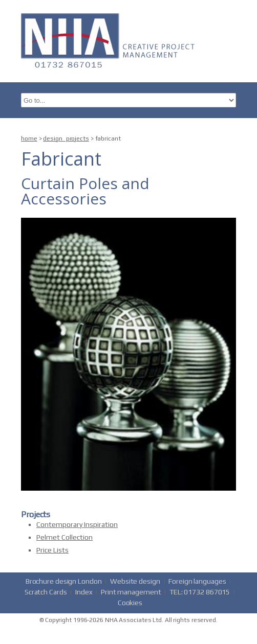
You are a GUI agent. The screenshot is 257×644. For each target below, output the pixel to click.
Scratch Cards (46, 592)
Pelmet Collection (65, 537)
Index (84, 592)
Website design (135, 581)
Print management (131, 592)
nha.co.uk (111, 39)
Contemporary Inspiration (77, 524)
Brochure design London (64, 581)
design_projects (66, 139)
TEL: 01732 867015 (200, 592)
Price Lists (52, 550)
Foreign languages (197, 581)
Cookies (130, 603)
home (29, 139)
